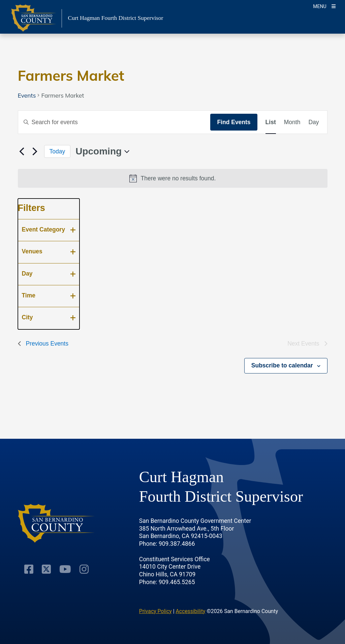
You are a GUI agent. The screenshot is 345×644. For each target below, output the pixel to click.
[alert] (173, 178)
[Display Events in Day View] (313, 122)
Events (27, 95)
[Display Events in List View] (271, 122)
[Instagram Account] (84, 569)
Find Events (234, 122)
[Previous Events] (22, 151)
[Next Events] (35, 151)
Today (57, 151)
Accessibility (190, 611)
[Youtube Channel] (65, 569)
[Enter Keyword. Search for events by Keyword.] (114, 122)
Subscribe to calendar (282, 365)
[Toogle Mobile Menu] (324, 6)
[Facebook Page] (29, 569)
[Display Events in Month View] (292, 122)
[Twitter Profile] (46, 569)
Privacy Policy (155, 611)
